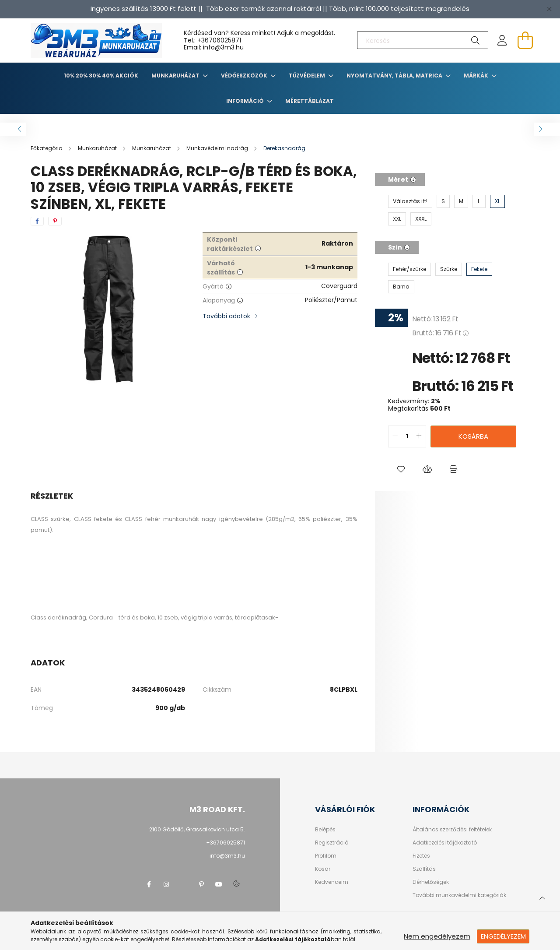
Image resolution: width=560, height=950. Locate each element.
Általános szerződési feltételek (452, 830)
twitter (184, 884)
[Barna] (401, 287)
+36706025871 (219, 40)
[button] (401, 469)
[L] (479, 201)
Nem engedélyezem (437, 936)
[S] (443, 201)
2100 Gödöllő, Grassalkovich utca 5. (197, 829)
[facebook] (37, 221)
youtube (219, 884)
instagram (166, 884)
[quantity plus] (419, 436)
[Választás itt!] (410, 201)
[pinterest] (55, 221)
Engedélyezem (503, 936)
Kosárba (473, 436)
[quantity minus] (395, 436)
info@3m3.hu (227, 856)
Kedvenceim (332, 882)
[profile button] (502, 40)
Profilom (326, 856)
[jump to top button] (542, 897)
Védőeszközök (245, 76)
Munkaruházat (176, 76)
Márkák (477, 76)
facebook (149, 884)
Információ (246, 101)
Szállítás (424, 869)
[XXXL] (421, 219)
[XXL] (397, 219)
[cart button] (525, 40)
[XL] (497, 201)
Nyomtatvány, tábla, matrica (395, 76)
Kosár (323, 869)
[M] (461, 201)
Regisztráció (332, 843)
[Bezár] (549, 9)
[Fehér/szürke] (409, 269)
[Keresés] (423, 40)
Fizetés (421, 856)
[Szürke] (449, 269)
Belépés (325, 830)
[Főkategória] (47, 148)
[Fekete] (479, 269)
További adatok (226, 316)
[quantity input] (407, 436)
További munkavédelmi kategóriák (459, 895)
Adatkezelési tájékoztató (445, 843)
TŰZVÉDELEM (308, 76)
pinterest (201, 884)
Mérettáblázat (310, 101)
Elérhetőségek (431, 882)
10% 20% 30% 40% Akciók (101, 76)
